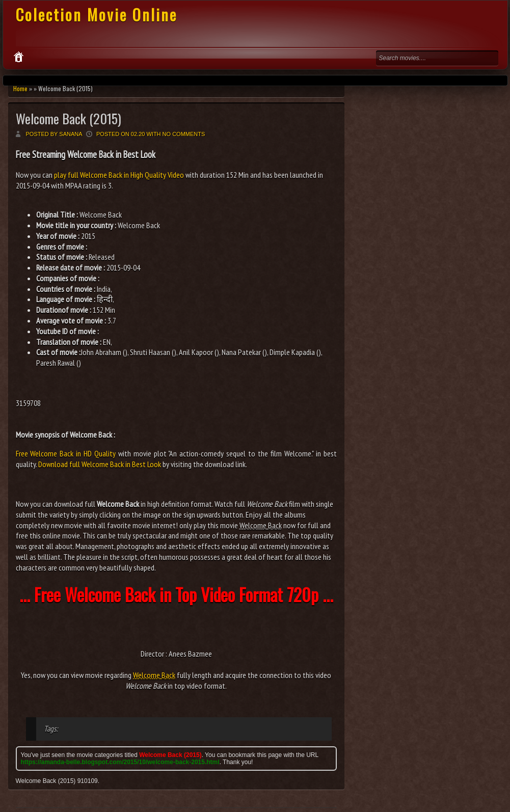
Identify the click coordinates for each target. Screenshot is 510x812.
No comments (184, 134)
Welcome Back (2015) (69, 118)
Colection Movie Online (97, 15)
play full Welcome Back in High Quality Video (119, 175)
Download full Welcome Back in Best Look (100, 464)
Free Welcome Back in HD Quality (66, 453)
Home (20, 88)
